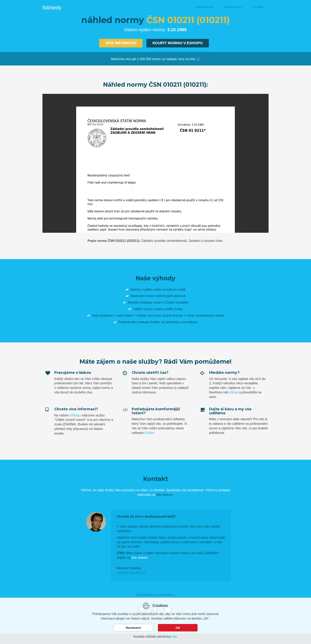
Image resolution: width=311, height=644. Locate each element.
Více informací (121, 43)
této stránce (165, 495)
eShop (233, 392)
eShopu (75, 415)
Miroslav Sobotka (129, 568)
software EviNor (149, 322)
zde (174, 637)
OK (178, 628)
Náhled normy (176, 7)
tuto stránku (140, 558)
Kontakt (258, 7)
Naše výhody (204, 7)
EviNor (149, 433)
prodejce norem (151, 302)
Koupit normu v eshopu (178, 43)
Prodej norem (233, 7)
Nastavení (133, 628)
